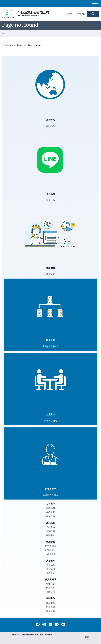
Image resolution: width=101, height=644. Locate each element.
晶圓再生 (50, 535)
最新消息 (50, 603)
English (69, 14)
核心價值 (50, 512)
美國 (50, 346)
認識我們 (50, 508)
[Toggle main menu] (50, 3)
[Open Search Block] (93, 14)
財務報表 (50, 588)
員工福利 (50, 569)
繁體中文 (81, 14)
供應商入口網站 (50, 495)
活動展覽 (50, 607)
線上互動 (50, 200)
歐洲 (56, 346)
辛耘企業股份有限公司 (33, 12)
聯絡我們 (50, 516)
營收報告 (50, 584)
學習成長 (50, 565)
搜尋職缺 (50, 573)
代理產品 (50, 527)
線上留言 (50, 274)
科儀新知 (50, 611)
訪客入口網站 (50, 421)
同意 (87, 637)
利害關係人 (50, 550)
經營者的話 (50, 546)
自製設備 (50, 531)
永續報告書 (50, 554)
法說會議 (50, 592)
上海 (45, 346)
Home (5, 33)
